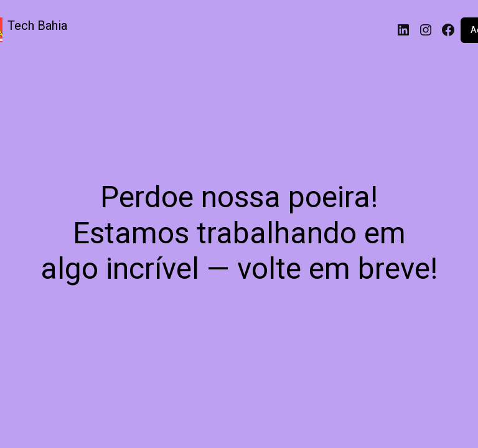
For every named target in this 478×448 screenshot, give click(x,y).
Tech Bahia (37, 26)
